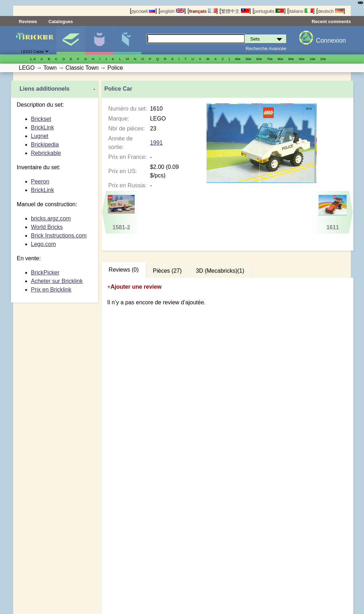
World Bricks (47, 227)
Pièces (127, 40)
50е (248, 59)
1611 (333, 213)
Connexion (331, 41)
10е (312, 59)
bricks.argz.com (51, 218)
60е (259, 59)
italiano (301, 11)
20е (323, 59)
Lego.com (43, 244)
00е (302, 59)
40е (238, 59)
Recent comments (331, 22)
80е (280, 59)
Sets (71, 40)
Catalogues (61, 22)
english (172, 11)
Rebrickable (46, 153)
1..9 (33, 59)
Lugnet (40, 136)
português (269, 11)
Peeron (40, 181)
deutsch (331, 11)
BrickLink (42, 127)
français (203, 11)
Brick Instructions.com (59, 236)
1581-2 (121, 213)
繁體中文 (235, 11)
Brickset (41, 119)
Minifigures (99, 40)
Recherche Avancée (266, 49)
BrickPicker (45, 273)
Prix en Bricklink (51, 290)
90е (291, 59)
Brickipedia (45, 145)
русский (143, 11)
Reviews (28, 22)
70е (270, 59)
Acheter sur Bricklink (57, 281)
